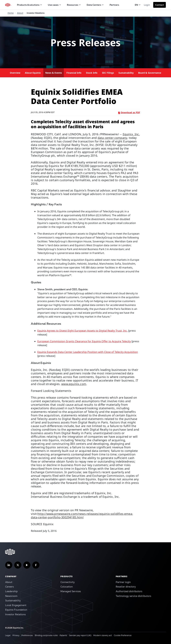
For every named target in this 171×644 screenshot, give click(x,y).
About (9, 582)
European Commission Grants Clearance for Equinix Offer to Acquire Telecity (84, 341)
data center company (112, 138)
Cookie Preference (123, 635)
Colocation (67, 587)
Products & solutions (29, 5)
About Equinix (33, 73)
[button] (160, 5)
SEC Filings (108, 73)
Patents (63, 635)
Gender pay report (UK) (80, 635)
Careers (9, 587)
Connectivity (68, 582)
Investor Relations (15, 614)
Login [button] (147, 5)
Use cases (54, 5)
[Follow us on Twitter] (18, 565)
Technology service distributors (133, 596)
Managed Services (71, 591)
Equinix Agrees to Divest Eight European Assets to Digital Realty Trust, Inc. (82, 331)
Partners (114, 5)
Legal (8, 635)
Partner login (123, 582)
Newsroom (11, 596)
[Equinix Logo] (8, 5)
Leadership (11, 591)
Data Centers (95, 5)
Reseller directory (126, 587)
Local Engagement (16, 605)
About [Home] (20, 13)
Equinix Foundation (16, 610)
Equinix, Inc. (131, 134)
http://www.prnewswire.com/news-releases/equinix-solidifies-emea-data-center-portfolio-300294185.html (82, 515)
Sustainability (126, 73)
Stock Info (92, 73)
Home (11, 13)
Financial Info (74, 73)
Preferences (27, 635)
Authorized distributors (129, 591)
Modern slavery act (103, 635)
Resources (74, 5)
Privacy (16, 635)
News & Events (54, 73)
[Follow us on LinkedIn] (9, 565)
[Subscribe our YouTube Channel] (27, 565)
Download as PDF (129, 112)
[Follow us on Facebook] (36, 565)
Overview (15, 73)
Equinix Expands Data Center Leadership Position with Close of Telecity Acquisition (88, 352)
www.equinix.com (74, 384)
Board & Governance (150, 73)
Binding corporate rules (46, 635)
